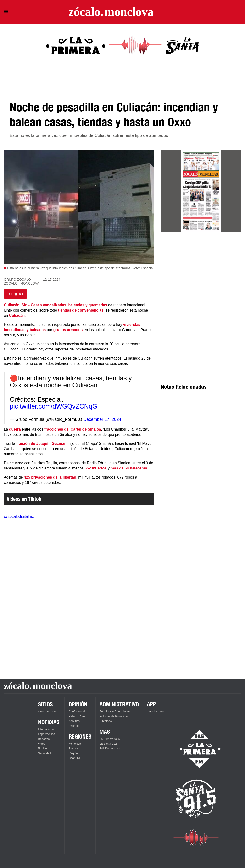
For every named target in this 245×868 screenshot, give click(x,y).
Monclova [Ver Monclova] (75, 744)
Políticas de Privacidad (114, 716)
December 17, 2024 (102, 419)
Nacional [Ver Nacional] (44, 749)
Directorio (106, 721)
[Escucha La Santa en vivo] (196, 799)
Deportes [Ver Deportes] (44, 739)
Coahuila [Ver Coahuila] (74, 758)
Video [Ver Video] (42, 744)
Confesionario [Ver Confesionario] (78, 712)
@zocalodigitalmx (19, 516)
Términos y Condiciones (115, 712)
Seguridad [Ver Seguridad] (45, 753)
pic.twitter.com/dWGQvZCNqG (54, 406)
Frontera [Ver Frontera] (74, 749)
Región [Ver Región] (73, 753)
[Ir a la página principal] (111, 12)
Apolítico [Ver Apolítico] (74, 721)
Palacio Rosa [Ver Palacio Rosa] (77, 716)
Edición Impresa (110, 749)
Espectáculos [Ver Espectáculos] (47, 734)
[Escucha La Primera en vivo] (196, 749)
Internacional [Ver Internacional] (46, 729)
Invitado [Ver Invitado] (74, 726)
